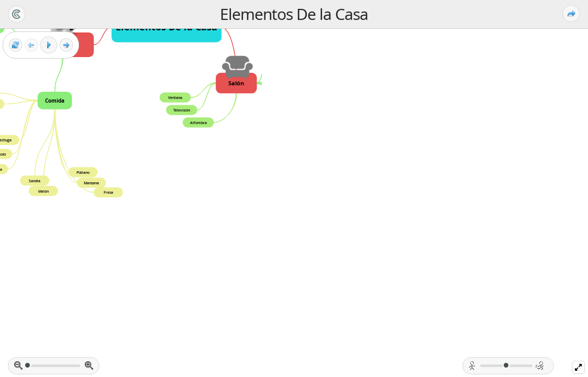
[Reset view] (15, 45)
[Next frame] (66, 45)
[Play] (49, 45)
